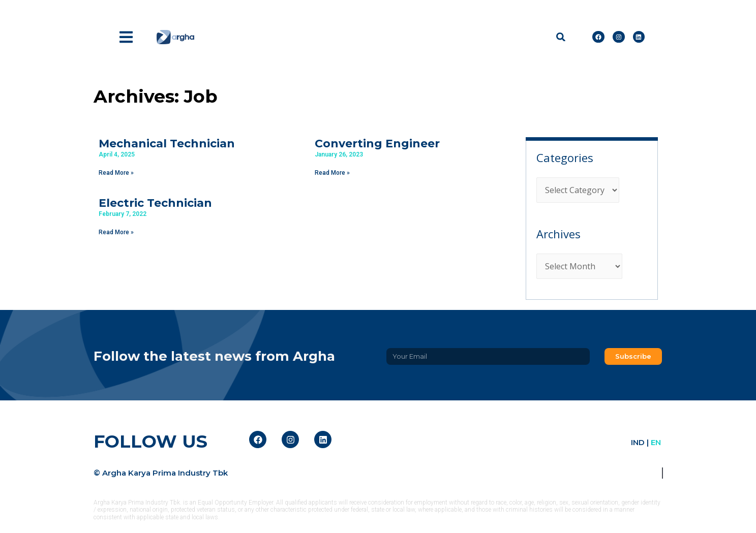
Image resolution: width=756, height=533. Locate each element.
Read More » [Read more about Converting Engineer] (332, 173)
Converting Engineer (377, 144)
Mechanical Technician (167, 144)
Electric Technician (155, 203)
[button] (561, 37)
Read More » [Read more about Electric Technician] (116, 232)
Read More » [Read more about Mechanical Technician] (116, 173)
